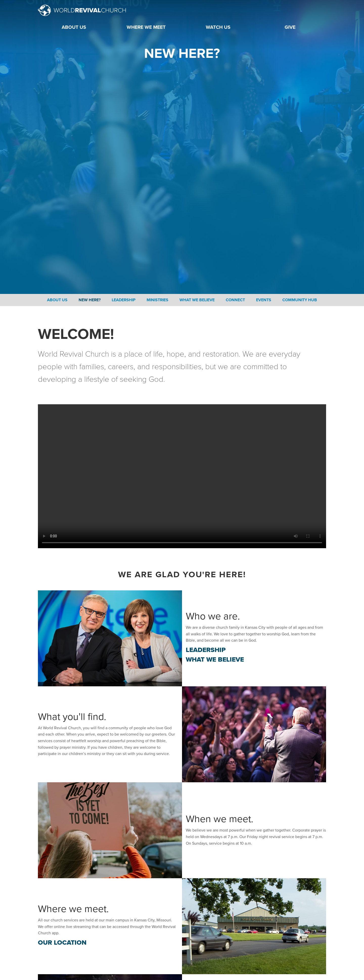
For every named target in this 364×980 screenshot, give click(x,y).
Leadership (124, 300)
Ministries (157, 300)
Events (264, 300)
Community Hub (300, 300)
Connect (235, 300)
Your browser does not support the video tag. (182, 476)
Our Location (62, 943)
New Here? (90, 300)
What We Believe (197, 300)
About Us (57, 300)
